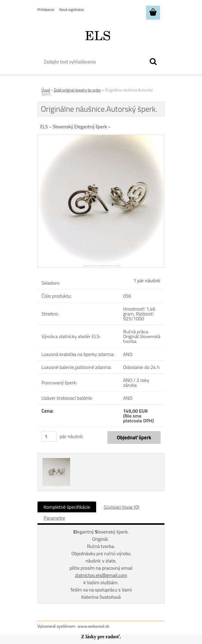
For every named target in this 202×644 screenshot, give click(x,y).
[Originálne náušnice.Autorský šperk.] (101, 137)
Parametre (54, 518)
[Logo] (97, 35)
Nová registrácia (72, 10)
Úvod (46, 90)
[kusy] (49, 436)
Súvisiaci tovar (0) (121, 507)
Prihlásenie (46, 10)
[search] (153, 62)
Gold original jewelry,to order (77, 90)
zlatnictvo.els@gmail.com (101, 575)
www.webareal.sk (94, 626)
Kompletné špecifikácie (67, 507)
